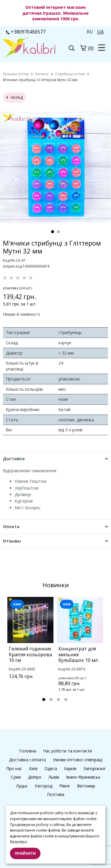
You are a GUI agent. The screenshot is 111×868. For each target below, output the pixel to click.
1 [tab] (53, 232)
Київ (33, 768)
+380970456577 (26, 32)
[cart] (83, 48)
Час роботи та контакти (68, 751)
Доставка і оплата (27, 760)
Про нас (14, 768)
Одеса (51, 768)
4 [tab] (66, 700)
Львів (54, 777)
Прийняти (25, 853)
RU (90, 32)
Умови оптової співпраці (78, 760)
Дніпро (35, 777)
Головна (28, 751)
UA (100, 32)
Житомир (86, 786)
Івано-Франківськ (83, 777)
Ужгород (43, 786)
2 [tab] (58, 232)
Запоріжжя (94, 768)
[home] (16, 74)
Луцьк (22, 786)
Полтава (56, 794)
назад (15, 97)
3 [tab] (58, 700)
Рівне (65, 786)
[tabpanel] (55, 167)
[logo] (29, 49)
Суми (16, 777)
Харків (70, 768)
